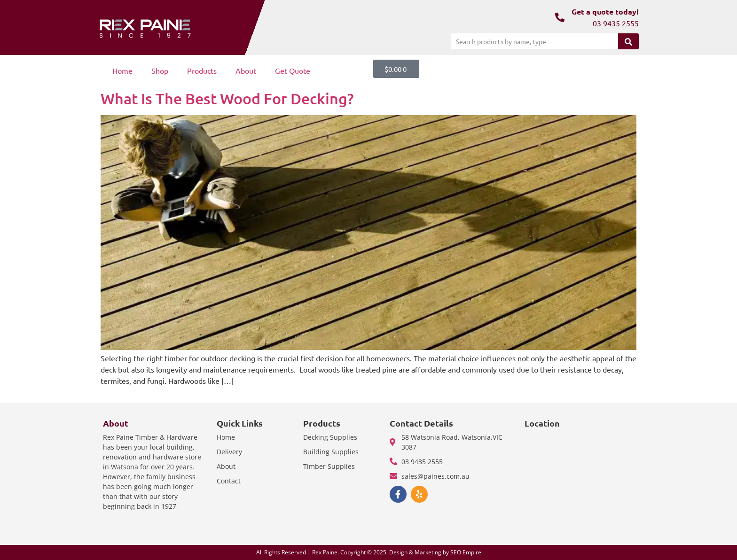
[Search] (628, 41)
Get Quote (293, 70)
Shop (160, 70)
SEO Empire (466, 552)
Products (202, 70)
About (246, 70)
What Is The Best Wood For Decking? (227, 98)
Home (122, 70)
